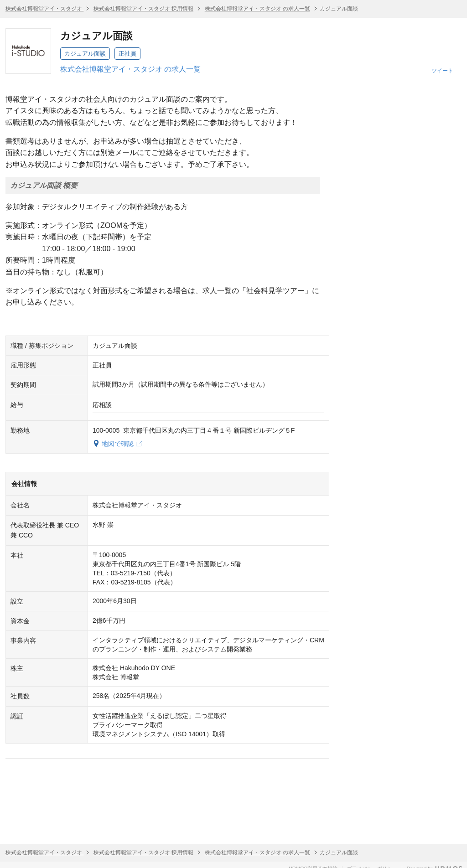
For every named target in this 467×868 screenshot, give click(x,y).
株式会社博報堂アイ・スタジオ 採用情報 (143, 9)
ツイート (442, 71)
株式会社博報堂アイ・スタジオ (44, 9)
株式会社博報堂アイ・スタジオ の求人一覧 (257, 9)
